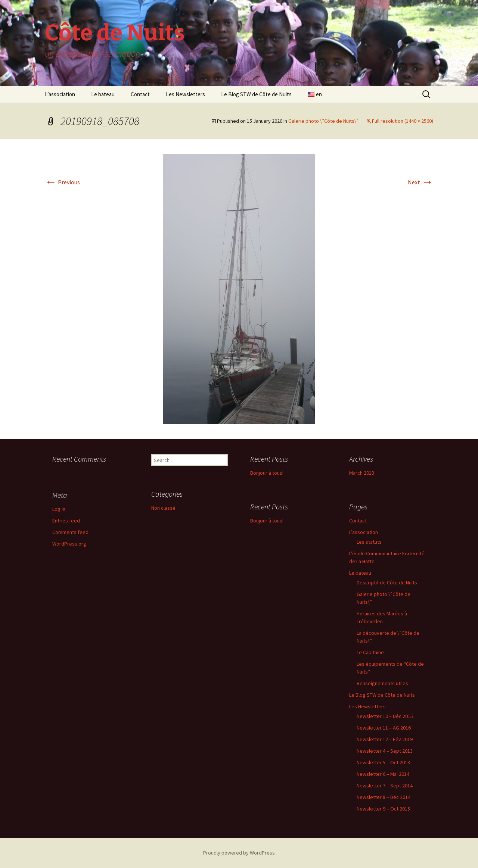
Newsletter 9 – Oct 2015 (383, 809)
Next (420, 182)
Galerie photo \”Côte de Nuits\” (323, 121)
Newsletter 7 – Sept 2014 (385, 786)
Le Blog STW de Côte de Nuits (256, 94)
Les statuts (369, 542)
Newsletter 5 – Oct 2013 (383, 762)
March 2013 (362, 473)
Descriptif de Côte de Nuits (387, 583)
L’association (60, 94)
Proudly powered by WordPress (239, 853)
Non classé (163, 508)
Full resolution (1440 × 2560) (403, 121)
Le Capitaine (370, 652)
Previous (62, 182)
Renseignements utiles (382, 683)
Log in (59, 509)
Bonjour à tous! (267, 473)
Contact (140, 94)
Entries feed (66, 521)
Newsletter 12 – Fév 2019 (385, 739)
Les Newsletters (185, 94)
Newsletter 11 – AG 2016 (384, 728)
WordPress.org (69, 544)
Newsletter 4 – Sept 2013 (385, 751)
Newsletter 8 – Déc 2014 (384, 797)
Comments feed (70, 532)
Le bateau (103, 94)
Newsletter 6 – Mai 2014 (383, 774)
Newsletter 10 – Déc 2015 (385, 716)
